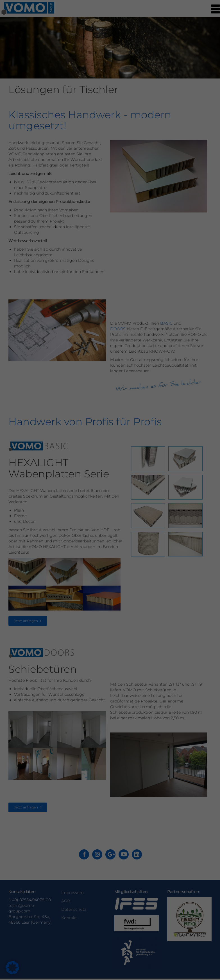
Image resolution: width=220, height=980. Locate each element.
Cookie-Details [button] (84, 186)
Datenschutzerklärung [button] (113, 186)
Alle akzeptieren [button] (59, 140)
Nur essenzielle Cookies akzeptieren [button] (110, 157)
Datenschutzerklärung (35, 105)
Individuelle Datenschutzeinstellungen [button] (110, 173)
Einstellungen (74, 110)
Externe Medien (135, 87)
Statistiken (131, 52)
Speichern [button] (161, 140)
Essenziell (130, 18)
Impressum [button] (139, 186)
